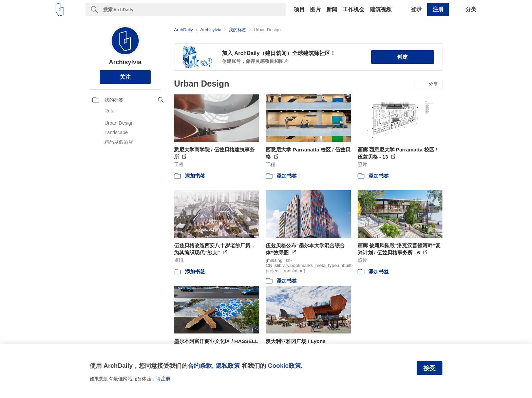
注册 (438, 9)
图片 (316, 10)
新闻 (332, 10)
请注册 (163, 379)
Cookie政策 (284, 366)
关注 (125, 77)
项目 (299, 10)
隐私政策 (228, 366)
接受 (430, 368)
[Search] (194, 10)
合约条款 (200, 366)
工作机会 (354, 10)
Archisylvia (125, 62)
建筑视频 (381, 10)
